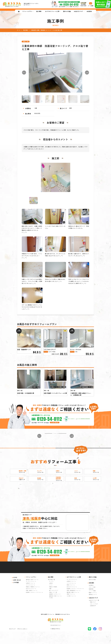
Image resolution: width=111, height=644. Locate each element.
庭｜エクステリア (54, 603)
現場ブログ (93, 615)
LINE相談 (16, 595)
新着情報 (91, 601)
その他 (51, 610)
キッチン (51, 594)
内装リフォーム (71, 607)
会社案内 (91, 598)
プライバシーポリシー (22, 641)
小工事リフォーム (71, 608)
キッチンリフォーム (31, 594)
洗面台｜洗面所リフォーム (33, 599)
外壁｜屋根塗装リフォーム (74, 603)
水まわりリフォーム (31, 601)
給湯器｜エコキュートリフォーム (35, 605)
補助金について (93, 607)
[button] (24, 73)
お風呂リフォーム (31, 596)
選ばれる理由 (92, 592)
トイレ (51, 597)
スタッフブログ (94, 616)
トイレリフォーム (31, 597)
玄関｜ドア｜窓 (53, 605)
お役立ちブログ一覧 (94, 613)
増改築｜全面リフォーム (73, 605)
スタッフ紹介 (92, 600)
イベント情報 (92, 603)
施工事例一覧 (52, 592)
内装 (50, 601)
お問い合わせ (17, 592)
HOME (15, 590)
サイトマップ (12, 641)
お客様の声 (93, 618)
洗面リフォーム (71, 597)
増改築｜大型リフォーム (32, 592)
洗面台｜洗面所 (53, 599)
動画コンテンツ (93, 605)
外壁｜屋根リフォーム (32, 603)
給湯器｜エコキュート (55, 607)
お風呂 (51, 596)
